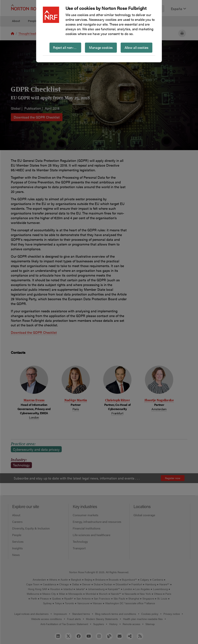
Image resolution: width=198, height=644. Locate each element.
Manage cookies (101, 47)
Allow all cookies (136, 47)
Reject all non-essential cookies (67, 47)
